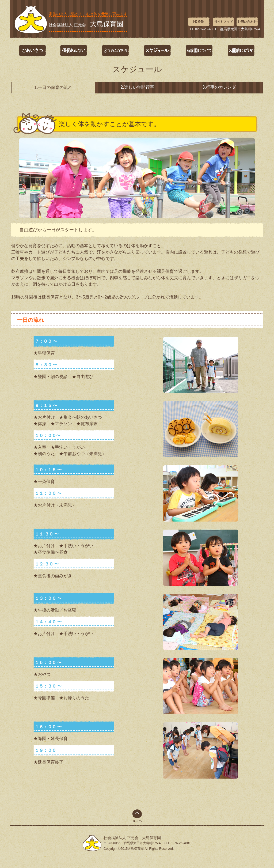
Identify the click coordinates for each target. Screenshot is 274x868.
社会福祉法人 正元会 (86, 24)
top (137, 816)
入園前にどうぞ (241, 51)
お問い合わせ (247, 22)
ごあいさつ (32, 51)
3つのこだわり (116, 51)
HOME (199, 22)
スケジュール (157, 51)
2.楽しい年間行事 (137, 87)
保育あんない (74, 51)
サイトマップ (223, 22)
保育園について (199, 51)
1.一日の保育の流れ (53, 87)
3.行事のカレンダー (221, 87)
